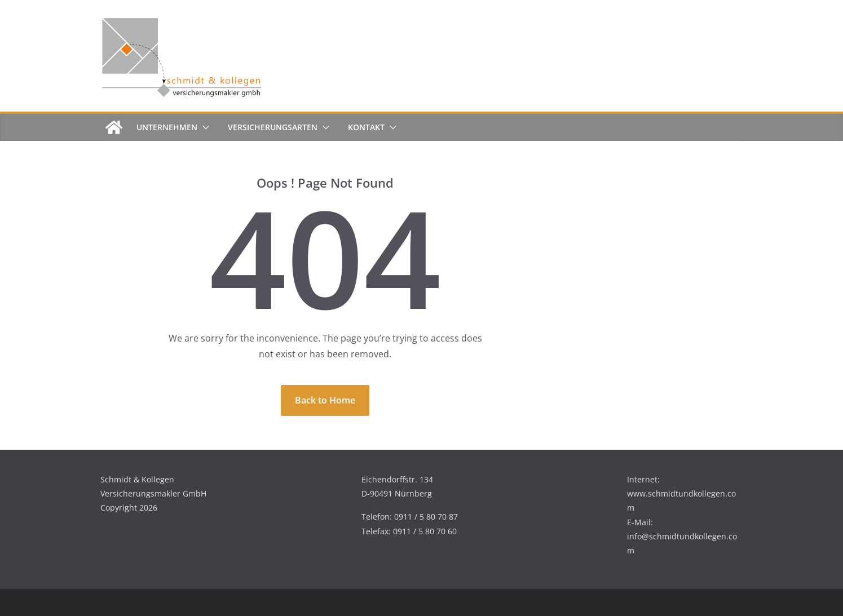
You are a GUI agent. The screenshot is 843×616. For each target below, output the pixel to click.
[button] (204, 127)
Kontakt (366, 127)
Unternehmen (167, 127)
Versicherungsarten (273, 127)
